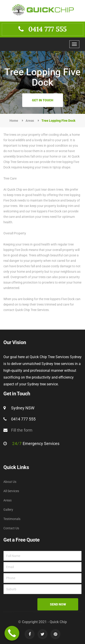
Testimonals (12, 519)
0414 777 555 (42, 29)
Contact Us (11, 528)
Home (14, 121)
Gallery (8, 510)
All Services (11, 491)
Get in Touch (43, 100)
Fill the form (22, 430)
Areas (30, 121)
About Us (10, 482)
